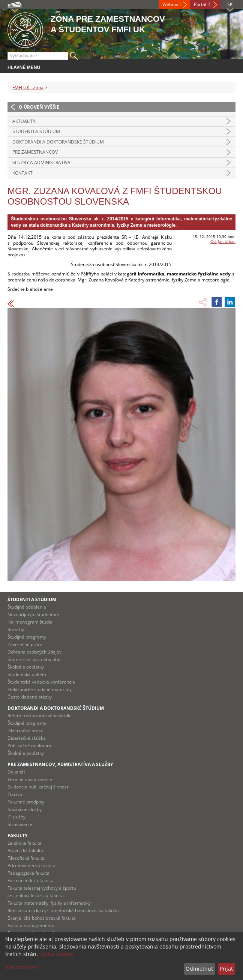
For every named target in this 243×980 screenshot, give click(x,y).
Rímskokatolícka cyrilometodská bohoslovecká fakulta (63, 910)
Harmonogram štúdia (30, 622)
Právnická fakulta (25, 851)
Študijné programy (27, 637)
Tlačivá (15, 794)
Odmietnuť (199, 969)
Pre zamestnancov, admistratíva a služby (60, 764)
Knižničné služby (25, 809)
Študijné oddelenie (27, 607)
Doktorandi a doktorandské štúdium (58, 142)
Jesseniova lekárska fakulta (36, 895)
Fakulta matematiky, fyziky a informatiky (49, 903)
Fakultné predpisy (26, 802)
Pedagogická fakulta (28, 873)
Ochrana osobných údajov (34, 652)
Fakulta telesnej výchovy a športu (42, 888)
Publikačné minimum (29, 746)
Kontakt (22, 173)
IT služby (16, 817)
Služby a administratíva (41, 162)
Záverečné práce (25, 644)
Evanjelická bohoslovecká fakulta (42, 918)
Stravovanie (20, 824)
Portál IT (202, 4)
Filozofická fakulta (26, 858)
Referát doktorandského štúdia (40, 716)
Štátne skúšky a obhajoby (34, 659)
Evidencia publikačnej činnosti (38, 787)
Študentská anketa (27, 674)
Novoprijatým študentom (33, 614)
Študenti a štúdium (36, 131)
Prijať (226, 969)
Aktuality (24, 121)
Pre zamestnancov (35, 152)
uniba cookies (57, 954)
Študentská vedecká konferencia (41, 682)
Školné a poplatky (26, 667)
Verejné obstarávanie (30, 779)
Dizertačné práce (25, 731)
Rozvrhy (16, 629)
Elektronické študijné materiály (40, 689)
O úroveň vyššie (39, 107)
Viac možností (22, 967)
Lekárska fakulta (25, 843)
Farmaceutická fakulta (31, 881)
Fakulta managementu (31, 925)
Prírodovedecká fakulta (31, 866)
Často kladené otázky (30, 697)
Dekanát (16, 772)
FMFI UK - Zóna (28, 88)
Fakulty (17, 836)
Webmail (172, 4)
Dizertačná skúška (27, 738)
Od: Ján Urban (223, 241)
